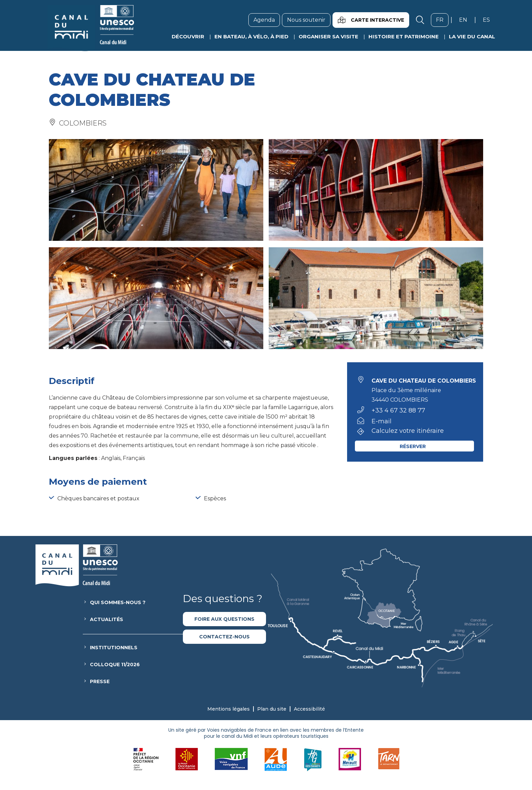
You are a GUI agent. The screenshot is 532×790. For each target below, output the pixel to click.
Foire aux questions (224, 619)
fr (442, 20)
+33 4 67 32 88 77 (398, 410)
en (466, 20)
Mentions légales (229, 709)
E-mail (382, 421)
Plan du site (272, 709)
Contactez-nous (224, 637)
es (489, 20)
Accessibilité (309, 709)
